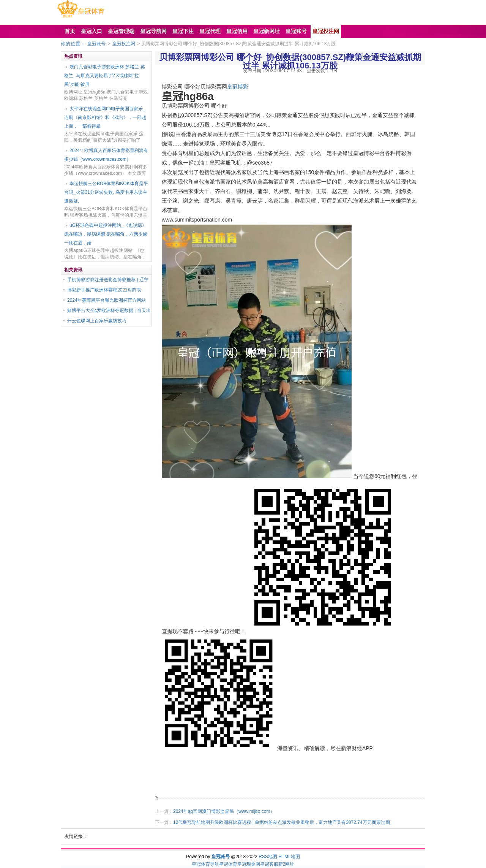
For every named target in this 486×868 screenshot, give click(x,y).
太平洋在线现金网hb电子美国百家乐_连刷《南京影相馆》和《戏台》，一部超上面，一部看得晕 (105, 117)
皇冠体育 (228, 864)
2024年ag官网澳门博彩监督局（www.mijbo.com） (224, 811)
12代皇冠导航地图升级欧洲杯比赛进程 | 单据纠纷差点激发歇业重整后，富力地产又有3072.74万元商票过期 (282, 822)
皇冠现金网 (249, 864)
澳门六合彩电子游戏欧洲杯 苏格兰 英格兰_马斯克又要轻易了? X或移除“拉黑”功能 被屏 (105, 76)
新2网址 (286, 864)
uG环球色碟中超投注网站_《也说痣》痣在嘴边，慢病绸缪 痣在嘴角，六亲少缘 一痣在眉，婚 (106, 234)
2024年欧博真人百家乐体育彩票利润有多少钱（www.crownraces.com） (106, 155)
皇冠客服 (269, 864)
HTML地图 (289, 857)
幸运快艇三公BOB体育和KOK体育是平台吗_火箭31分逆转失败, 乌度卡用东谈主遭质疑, (106, 192)
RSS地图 (268, 857)
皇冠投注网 (124, 44)
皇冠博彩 (238, 87)
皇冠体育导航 (205, 864)
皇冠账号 (96, 44)
